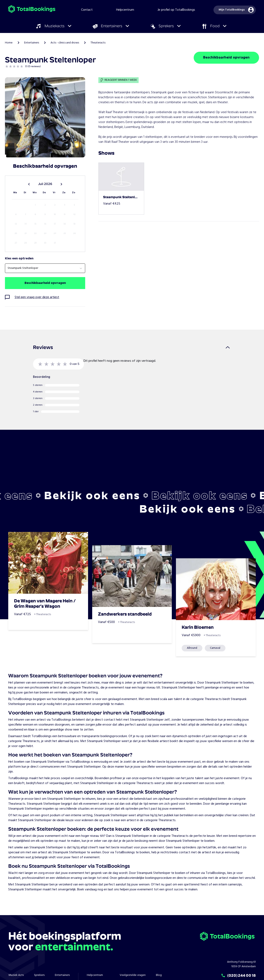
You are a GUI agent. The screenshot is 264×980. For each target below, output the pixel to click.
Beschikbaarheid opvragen (226, 58)
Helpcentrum (125, 10)
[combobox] (45, 268)
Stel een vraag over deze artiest (37, 297)
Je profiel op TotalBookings (176, 10)
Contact (87, 10)
